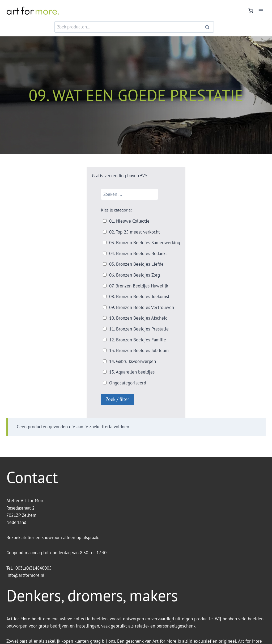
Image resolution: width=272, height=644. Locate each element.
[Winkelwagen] (251, 10)
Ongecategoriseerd (128, 383)
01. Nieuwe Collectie (129, 221)
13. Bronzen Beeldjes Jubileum (139, 350)
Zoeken (209, 27)
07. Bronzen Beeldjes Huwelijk (139, 286)
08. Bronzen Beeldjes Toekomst (139, 296)
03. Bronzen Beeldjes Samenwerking (145, 243)
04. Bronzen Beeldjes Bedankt (138, 253)
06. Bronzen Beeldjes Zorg (135, 275)
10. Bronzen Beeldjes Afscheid (138, 318)
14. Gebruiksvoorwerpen (133, 361)
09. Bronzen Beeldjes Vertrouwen (142, 307)
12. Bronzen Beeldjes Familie (138, 340)
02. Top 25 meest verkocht (135, 232)
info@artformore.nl (26, 575)
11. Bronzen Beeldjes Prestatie (139, 329)
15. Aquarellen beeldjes (132, 372)
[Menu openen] (261, 10)
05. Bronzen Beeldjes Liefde (136, 264)
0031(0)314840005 (33, 568)
